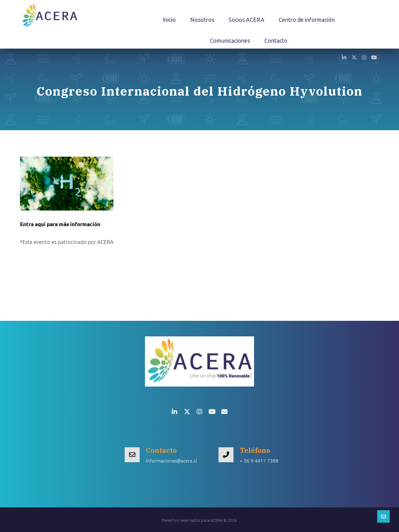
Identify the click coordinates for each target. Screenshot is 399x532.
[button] (344, 57)
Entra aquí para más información (60, 224)
